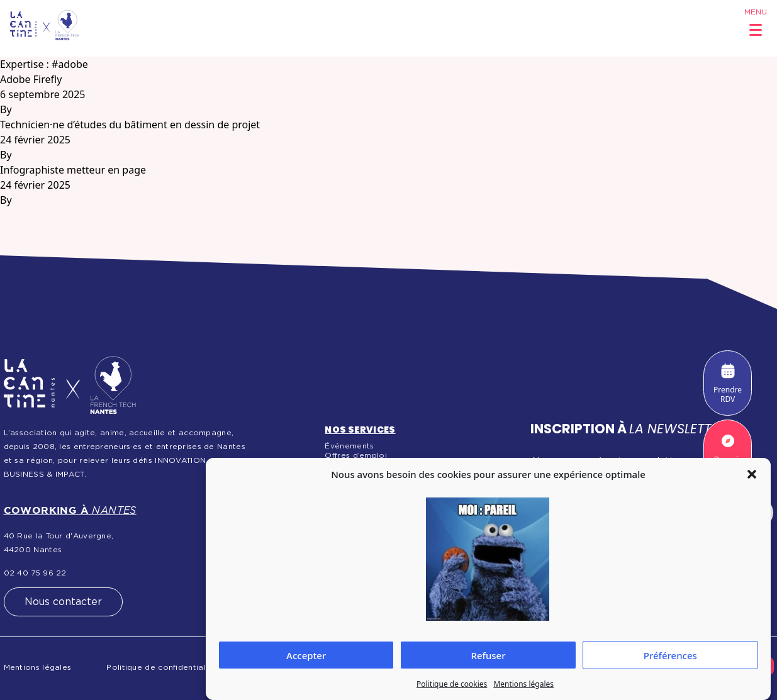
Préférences (670, 655)
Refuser (488, 655)
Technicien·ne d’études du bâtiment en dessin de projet (130, 125)
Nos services (360, 430)
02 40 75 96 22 (35, 573)
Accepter (306, 655)
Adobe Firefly (31, 79)
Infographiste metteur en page (73, 170)
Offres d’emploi (356, 455)
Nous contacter (63, 602)
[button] (752, 474)
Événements (349, 446)
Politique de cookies (452, 684)
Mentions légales (523, 684)
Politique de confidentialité (161, 667)
